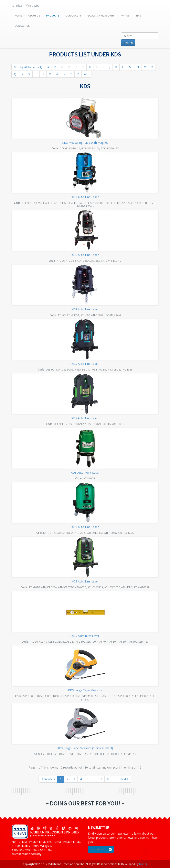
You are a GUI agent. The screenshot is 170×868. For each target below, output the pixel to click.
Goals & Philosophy (101, 15)
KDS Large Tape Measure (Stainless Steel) (85, 748)
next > (125, 779)
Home (18, 15)
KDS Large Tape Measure (85, 690)
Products (53, 15)
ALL (87, 74)
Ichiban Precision (27, 5)
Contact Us (22, 26)
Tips (138, 15)
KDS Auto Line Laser (85, 197)
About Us (34, 15)
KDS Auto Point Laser (85, 473)
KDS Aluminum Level (85, 636)
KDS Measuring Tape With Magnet (85, 143)
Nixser (143, 864)
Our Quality (73, 15)
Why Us (125, 15)
